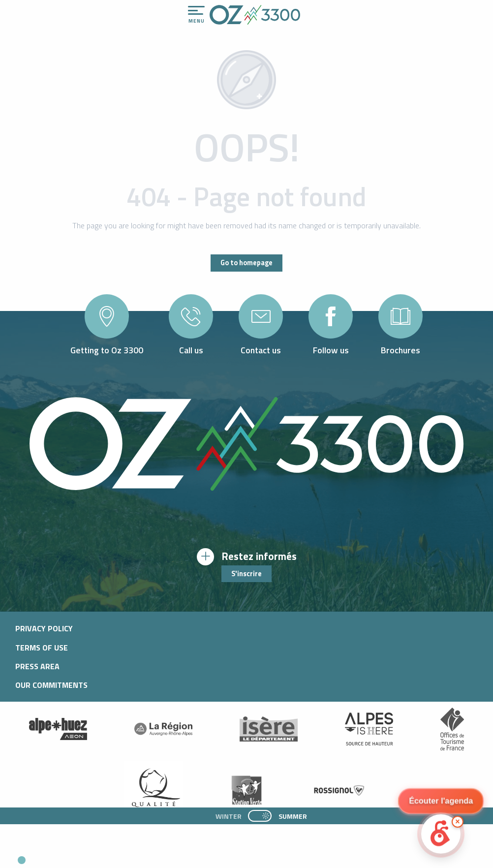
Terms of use (42, 648)
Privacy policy (44, 628)
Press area (37, 666)
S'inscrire (246, 574)
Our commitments (51, 685)
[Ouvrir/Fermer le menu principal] (196, 15)
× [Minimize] (457, 821)
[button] (92, 856)
